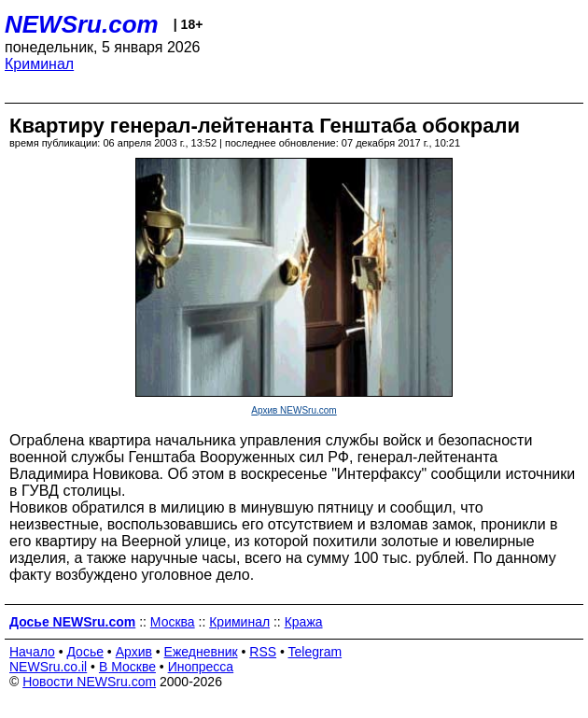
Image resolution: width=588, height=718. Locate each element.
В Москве (127, 667)
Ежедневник (201, 652)
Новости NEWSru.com (89, 682)
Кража (304, 622)
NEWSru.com (82, 24)
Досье (85, 652)
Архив (134, 652)
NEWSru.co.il (48, 667)
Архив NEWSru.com (294, 410)
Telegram (315, 652)
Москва (173, 622)
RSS (263, 652)
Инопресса (201, 667)
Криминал (39, 64)
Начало (32, 652)
